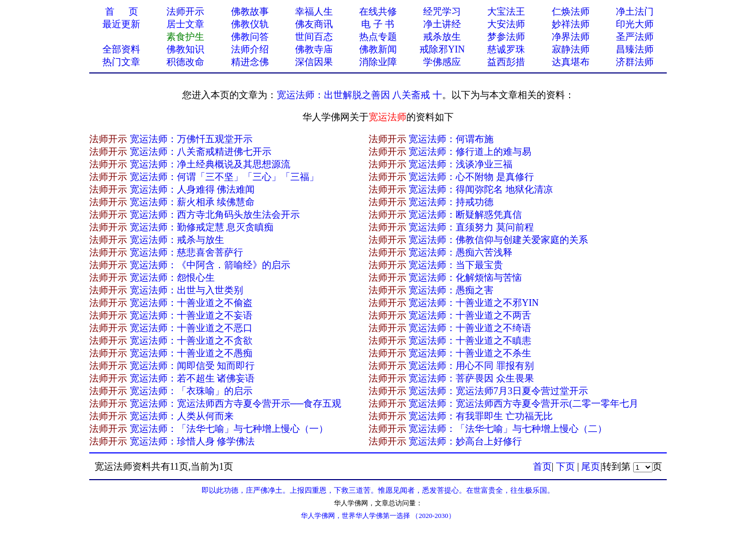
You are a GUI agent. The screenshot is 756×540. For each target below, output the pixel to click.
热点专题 (378, 37)
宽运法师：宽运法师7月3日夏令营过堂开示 (498, 391)
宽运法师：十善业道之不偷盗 (191, 303)
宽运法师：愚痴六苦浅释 (460, 252)
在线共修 (378, 12)
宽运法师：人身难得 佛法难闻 (192, 189)
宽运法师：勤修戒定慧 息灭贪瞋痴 (202, 227)
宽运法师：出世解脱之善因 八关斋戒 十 (359, 95)
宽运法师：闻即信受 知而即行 (192, 366)
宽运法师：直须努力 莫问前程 (471, 227)
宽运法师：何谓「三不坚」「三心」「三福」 (224, 177)
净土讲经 (442, 24)
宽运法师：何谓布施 (451, 139)
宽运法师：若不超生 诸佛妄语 (192, 378)
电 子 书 (378, 24)
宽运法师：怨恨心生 (172, 278)
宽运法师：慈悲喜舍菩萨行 (186, 252)
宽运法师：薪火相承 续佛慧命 (192, 202)
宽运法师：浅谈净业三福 (460, 164)
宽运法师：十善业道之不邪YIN (474, 303)
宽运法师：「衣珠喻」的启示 (191, 391)
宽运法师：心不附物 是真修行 (471, 177)
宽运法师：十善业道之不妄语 (191, 315)
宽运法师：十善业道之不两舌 (470, 315)
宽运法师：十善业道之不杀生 (470, 353)
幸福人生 (314, 12)
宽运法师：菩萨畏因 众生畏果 (471, 378)
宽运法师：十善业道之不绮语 (470, 328)
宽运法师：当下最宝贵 (456, 265)
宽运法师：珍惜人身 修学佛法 (192, 441)
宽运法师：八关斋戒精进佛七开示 (201, 152)
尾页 (591, 467)
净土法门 (635, 12)
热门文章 (121, 62)
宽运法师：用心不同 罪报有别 (471, 366)
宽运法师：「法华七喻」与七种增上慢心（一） (229, 429)
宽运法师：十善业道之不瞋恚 (470, 341)
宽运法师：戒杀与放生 (177, 240)
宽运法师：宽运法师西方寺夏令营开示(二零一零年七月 (523, 404)
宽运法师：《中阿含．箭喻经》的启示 (210, 265)
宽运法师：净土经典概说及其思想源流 (210, 164)
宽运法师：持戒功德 (451, 202)
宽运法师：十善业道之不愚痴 (191, 353)
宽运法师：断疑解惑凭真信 (465, 215)
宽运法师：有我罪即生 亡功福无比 (481, 416)
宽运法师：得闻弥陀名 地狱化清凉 (481, 189)
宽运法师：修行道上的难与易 (470, 152)
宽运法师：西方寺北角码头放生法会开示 (215, 215)
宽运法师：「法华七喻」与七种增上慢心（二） (508, 429)
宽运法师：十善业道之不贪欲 (191, 341)
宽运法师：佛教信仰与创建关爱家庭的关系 (498, 240)
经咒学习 (442, 12)
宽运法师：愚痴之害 (451, 290)
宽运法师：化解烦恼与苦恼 (465, 278)
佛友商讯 (314, 24)
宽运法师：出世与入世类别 (186, 290)
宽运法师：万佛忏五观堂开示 (191, 139)
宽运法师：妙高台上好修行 (465, 441)
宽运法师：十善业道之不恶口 (191, 328)
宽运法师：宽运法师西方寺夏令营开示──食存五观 (236, 404)
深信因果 (314, 62)
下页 (565, 467)
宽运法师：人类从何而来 (182, 416)
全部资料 (121, 49)
